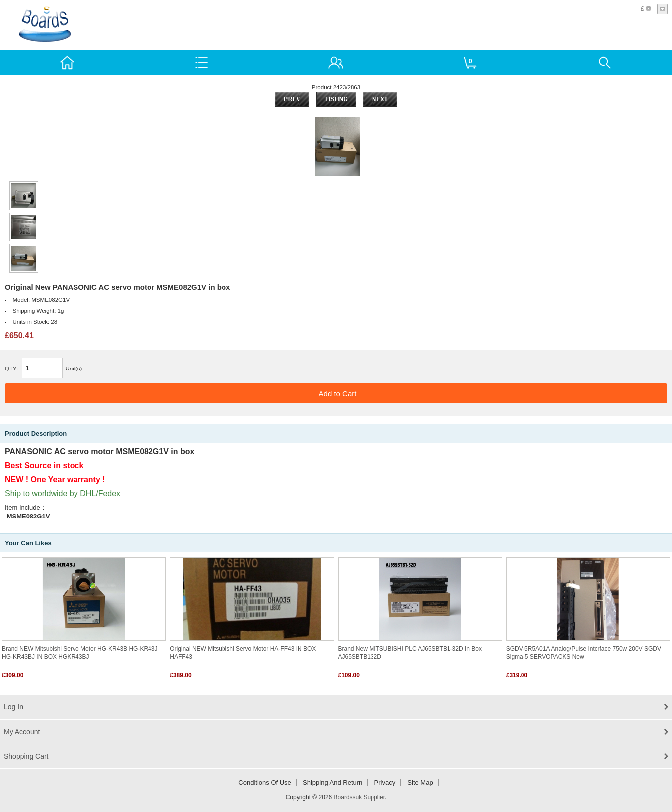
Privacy (385, 782)
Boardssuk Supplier (359, 797)
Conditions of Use (265, 782)
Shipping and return (333, 782)
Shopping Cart (26, 756)
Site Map (420, 782)
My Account (22, 732)
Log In (14, 707)
